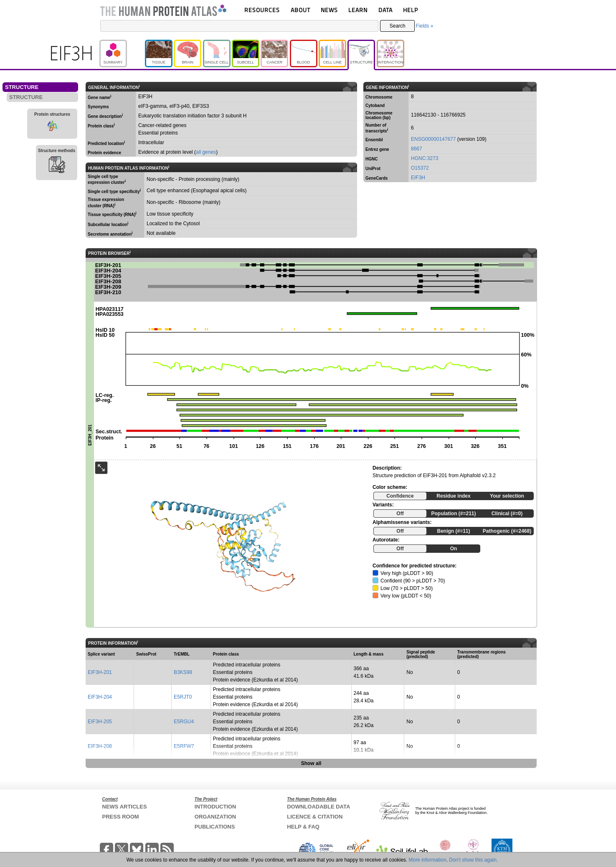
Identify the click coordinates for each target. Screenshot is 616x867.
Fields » (424, 26)
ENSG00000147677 (433, 139)
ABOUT (300, 10)
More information (428, 860)
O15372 (420, 168)
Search (398, 26)
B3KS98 (183, 672)
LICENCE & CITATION (315, 817)
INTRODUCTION (215, 807)
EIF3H (418, 178)
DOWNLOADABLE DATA (318, 807)
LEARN (358, 10)
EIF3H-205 (100, 722)
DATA (385, 10)
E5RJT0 (183, 697)
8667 (417, 149)
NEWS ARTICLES (125, 807)
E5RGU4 (184, 722)
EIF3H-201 (100, 672)
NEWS (329, 10)
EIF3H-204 (100, 697)
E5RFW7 (184, 746)
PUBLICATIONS (215, 827)
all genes (206, 152)
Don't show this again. (473, 860)
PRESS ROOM (121, 817)
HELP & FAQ (303, 827)
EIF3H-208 (100, 746)
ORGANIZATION (215, 817)
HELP (411, 10)
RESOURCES (262, 10)
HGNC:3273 (425, 158)
